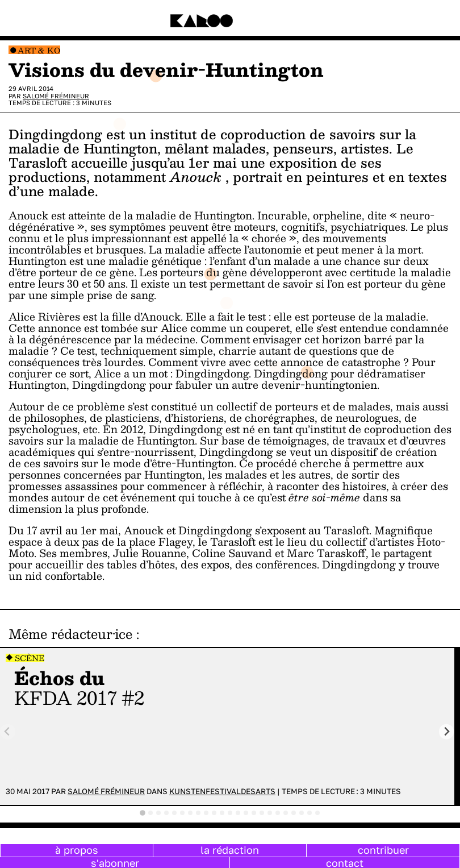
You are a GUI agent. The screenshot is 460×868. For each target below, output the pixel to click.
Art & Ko (39, 50)
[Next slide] (447, 732)
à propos (77, 850)
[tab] (143, 813)
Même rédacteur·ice (70, 634)
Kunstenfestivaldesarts (222, 791)
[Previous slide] (8, 732)
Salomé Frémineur (56, 96)
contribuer (383, 850)
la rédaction (230, 850)
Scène (30, 658)
